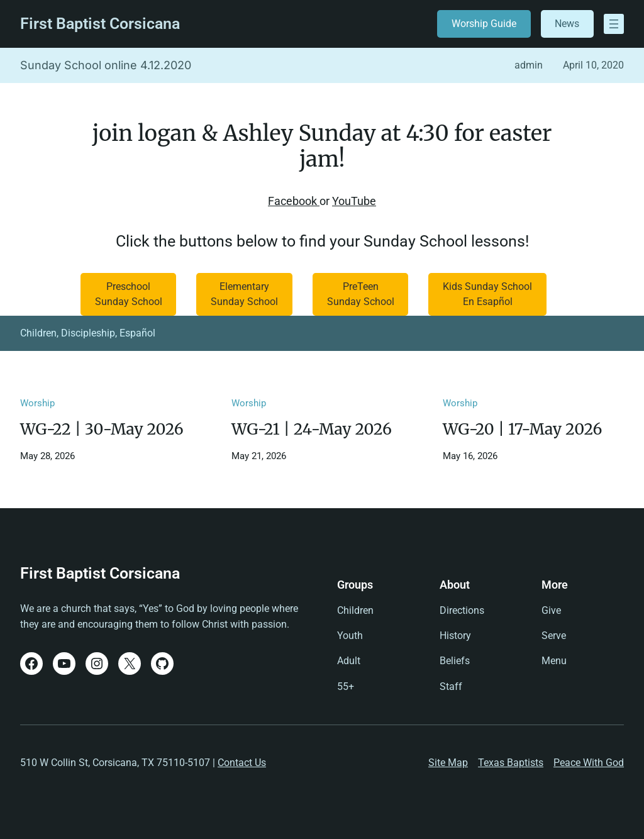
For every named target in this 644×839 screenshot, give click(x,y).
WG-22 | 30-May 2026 (102, 430)
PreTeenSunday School (361, 294)
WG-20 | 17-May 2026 (522, 430)
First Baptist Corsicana (100, 24)
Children (38, 333)
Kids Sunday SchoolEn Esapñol (487, 294)
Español (137, 333)
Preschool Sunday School (129, 294)
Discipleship (88, 333)
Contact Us (242, 763)
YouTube (354, 201)
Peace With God (589, 763)
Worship (37, 403)
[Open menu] (614, 24)
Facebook (294, 201)
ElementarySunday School (244, 294)
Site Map (448, 763)
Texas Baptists (511, 763)
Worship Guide (484, 24)
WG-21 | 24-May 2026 (312, 430)
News (567, 24)
